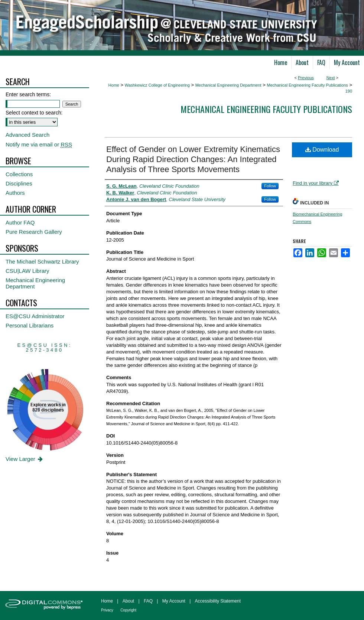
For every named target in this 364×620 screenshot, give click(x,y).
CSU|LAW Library (27, 271)
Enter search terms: (28, 94)
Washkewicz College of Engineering (157, 85)
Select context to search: (34, 113)
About (128, 601)
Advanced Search (27, 135)
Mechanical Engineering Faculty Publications (307, 85)
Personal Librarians (30, 325)
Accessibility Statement (218, 601)
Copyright (128, 610)
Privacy (107, 610)
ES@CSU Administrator (35, 316)
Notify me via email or (39, 144)
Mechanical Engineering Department (228, 85)
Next (331, 78)
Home (114, 85)
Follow (270, 186)
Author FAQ (20, 222)
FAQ (148, 601)
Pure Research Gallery (34, 232)
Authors (15, 193)
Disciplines (19, 183)
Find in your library (316, 183)
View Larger (25, 459)
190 (349, 91)
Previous (306, 78)
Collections (19, 174)
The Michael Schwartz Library (42, 261)
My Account (174, 601)
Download (322, 150)
